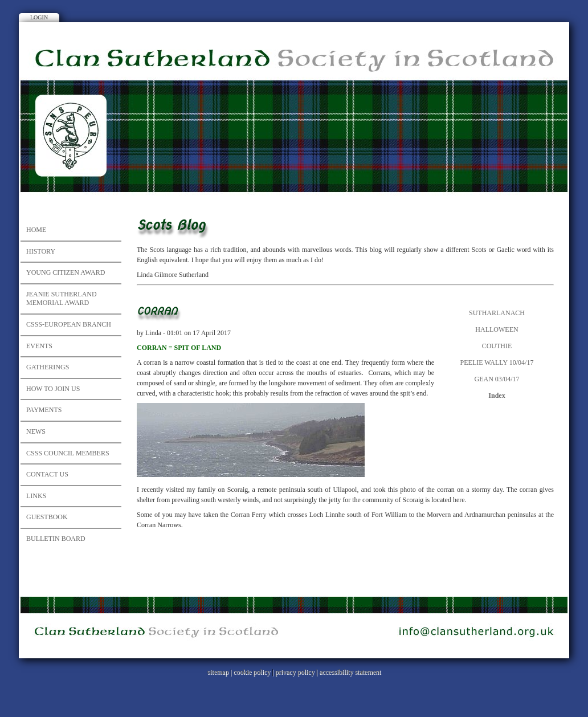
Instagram (282, 10)
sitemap (218, 672)
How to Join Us (53, 389)
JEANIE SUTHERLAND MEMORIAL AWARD (62, 299)
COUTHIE (497, 346)
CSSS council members (68, 453)
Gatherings (48, 367)
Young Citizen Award (66, 272)
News (36, 431)
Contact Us (47, 474)
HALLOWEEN (497, 329)
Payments (44, 410)
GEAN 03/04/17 (497, 379)
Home (36, 230)
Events (39, 346)
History (41, 251)
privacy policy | (297, 672)
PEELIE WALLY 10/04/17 (497, 362)
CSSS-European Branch (69, 324)
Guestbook (47, 517)
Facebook (306, 10)
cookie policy (252, 672)
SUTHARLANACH (497, 313)
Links (36, 496)
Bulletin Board (56, 539)
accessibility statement (350, 672)
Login (39, 17)
